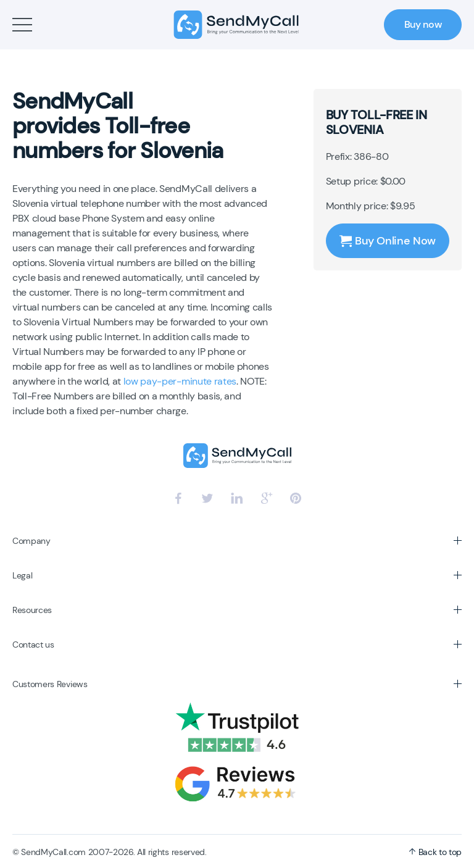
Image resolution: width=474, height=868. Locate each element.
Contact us (33, 645)
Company (31, 541)
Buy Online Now (388, 241)
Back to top (435, 852)
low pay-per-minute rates (180, 381)
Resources (32, 610)
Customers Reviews (50, 684)
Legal (22, 575)
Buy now (423, 24)
